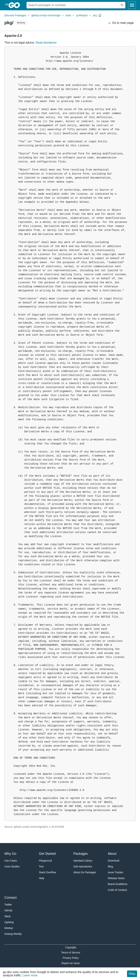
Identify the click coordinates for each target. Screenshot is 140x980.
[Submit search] (122, 5)
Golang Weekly (13, 934)
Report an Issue (71, 963)
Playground (45, 861)
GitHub (8, 910)
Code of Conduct (117, 890)
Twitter (8, 905)
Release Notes (116, 878)
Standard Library (83, 861)
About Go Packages (85, 872)
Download (113, 861)
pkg (95, 15)
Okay (132, 974)
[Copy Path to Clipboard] (100, 15)
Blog (110, 866)
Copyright (71, 947)
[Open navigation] (132, 5)
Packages (81, 854)
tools (69, 15)
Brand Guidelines (118, 884)
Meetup (9, 928)
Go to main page (121, 23)
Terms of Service (71, 953)
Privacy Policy (71, 958)
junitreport (82, 15)
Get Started (47, 854)
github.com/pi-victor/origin (46, 15)
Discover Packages (15, 15)
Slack (7, 916)
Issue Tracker (116, 872)
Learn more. (30, 975)
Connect (11, 898)
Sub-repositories (83, 866)
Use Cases (11, 861)
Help (42, 878)
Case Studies (12, 866)
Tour (41, 866)
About (112, 854)
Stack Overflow (48, 872)
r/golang (9, 922)
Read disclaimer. (46, 43)
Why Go (10, 854)
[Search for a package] (73, 5)
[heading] (15, 5)
